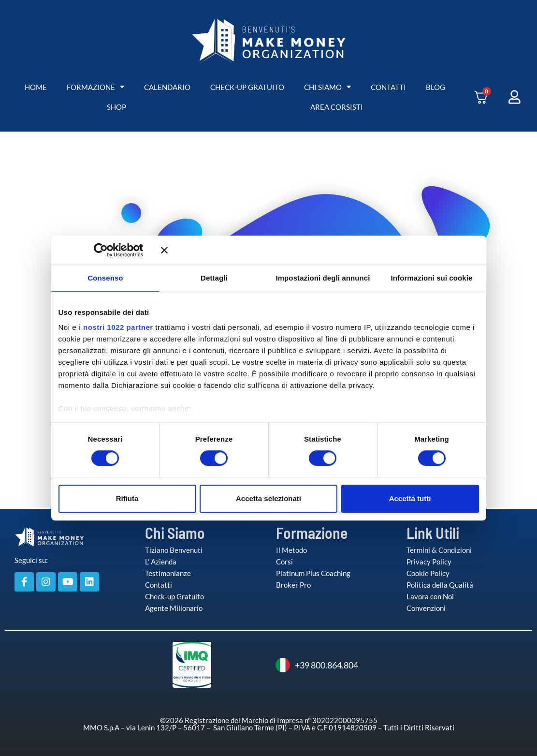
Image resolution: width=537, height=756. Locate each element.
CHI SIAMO (327, 87)
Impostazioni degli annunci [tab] (323, 278)
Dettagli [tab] (214, 278)
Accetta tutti (410, 498)
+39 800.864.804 (317, 665)
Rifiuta (127, 498)
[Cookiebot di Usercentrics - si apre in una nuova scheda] (115, 250)
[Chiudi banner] (320, 250)
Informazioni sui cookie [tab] (432, 278)
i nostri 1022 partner (116, 327)
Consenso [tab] (105, 278)
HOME (36, 87)
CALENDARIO (167, 87)
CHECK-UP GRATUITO (247, 87)
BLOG (435, 87)
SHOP (116, 107)
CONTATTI (388, 87)
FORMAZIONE (95, 87)
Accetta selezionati (268, 498)
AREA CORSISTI (337, 107)
